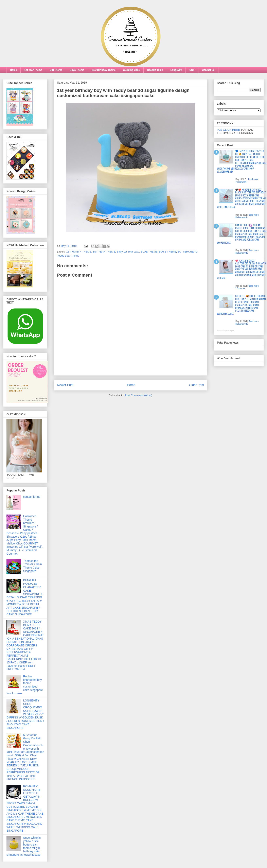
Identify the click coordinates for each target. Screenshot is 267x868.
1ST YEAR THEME (104, 252)
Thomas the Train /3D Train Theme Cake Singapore (33, 566)
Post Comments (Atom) (138, 395)
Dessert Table (155, 70)
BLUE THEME (149, 252)
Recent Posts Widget (225, 331)
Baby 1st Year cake (128, 252)
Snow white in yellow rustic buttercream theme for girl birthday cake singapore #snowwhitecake (24, 846)
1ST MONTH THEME (79, 252)
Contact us (208, 70)
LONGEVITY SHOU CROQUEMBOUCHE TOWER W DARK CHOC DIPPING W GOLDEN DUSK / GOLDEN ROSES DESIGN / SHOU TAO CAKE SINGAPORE (25, 714)
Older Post (196, 385)
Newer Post (65, 385)
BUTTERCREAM (188, 252)
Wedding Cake (131, 70)
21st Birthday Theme (104, 70)
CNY (192, 70)
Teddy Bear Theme (68, 256)
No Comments (242, 217)
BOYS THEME (168, 252)
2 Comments (241, 182)
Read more (253, 179)
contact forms (32, 497)
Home (13, 70)
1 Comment (240, 288)
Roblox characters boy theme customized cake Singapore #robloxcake (25, 685)
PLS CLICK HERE (228, 130)
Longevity (176, 70)
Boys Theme (77, 70)
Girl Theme (56, 70)
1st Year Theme (33, 70)
